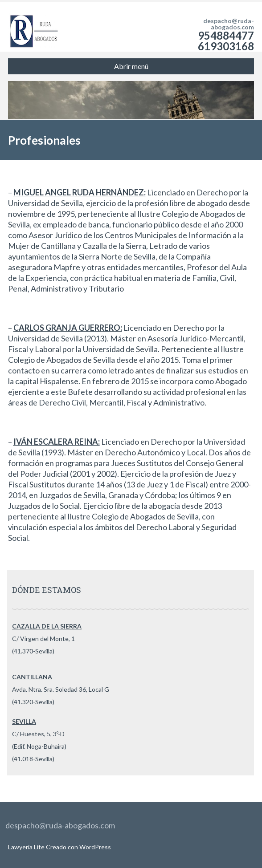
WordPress (94, 847)
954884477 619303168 (226, 41)
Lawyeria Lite (27, 847)
